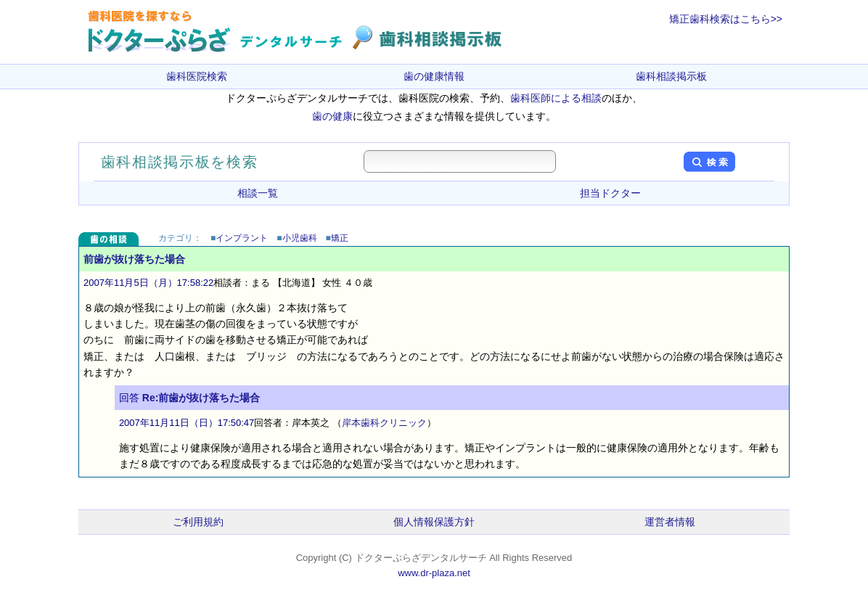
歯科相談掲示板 (671, 76)
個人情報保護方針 (434, 522)
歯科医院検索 (197, 76)
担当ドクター (610, 193)
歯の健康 (332, 116)
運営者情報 (670, 522)
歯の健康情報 (434, 76)
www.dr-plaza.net (434, 573)
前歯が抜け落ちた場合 (134, 259)
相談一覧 (258, 193)
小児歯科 (300, 238)
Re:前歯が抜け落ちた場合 (201, 398)
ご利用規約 (198, 522)
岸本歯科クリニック (384, 423)
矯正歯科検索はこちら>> (726, 19)
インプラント (242, 238)
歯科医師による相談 (556, 98)
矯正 (340, 238)
